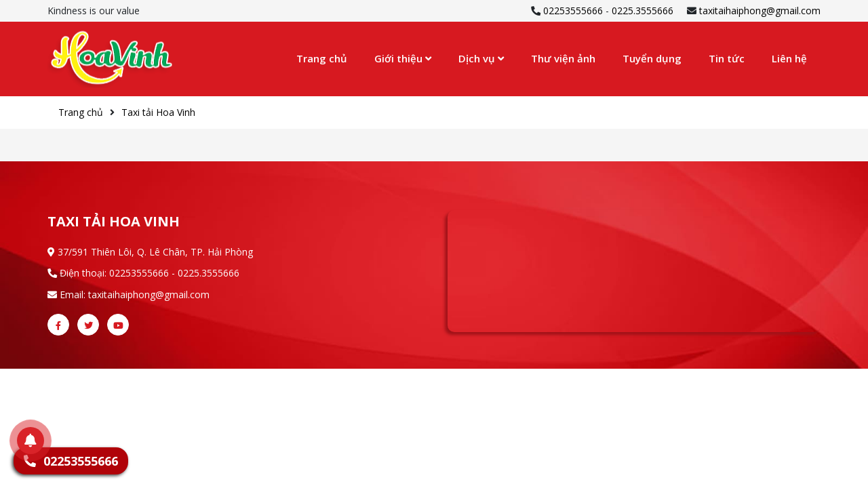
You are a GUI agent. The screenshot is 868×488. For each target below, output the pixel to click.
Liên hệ (789, 58)
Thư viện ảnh (563, 58)
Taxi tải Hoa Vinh (158, 112)
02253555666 (573, 11)
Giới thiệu (403, 58)
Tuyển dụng (652, 58)
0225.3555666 (643, 11)
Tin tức (727, 58)
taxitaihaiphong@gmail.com (760, 11)
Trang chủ (322, 58)
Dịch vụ (481, 58)
